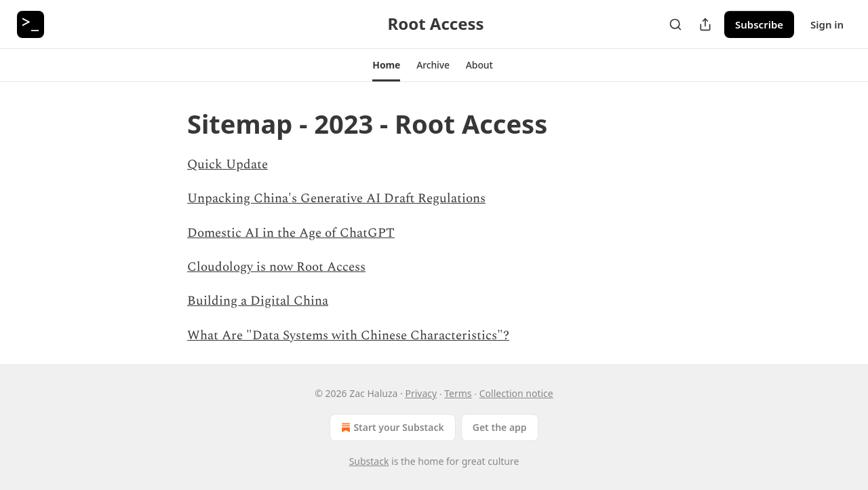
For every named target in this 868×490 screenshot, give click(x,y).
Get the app (500, 427)
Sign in (827, 24)
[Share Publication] (705, 24)
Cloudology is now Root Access (276, 267)
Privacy (421, 393)
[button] (386, 65)
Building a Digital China (258, 301)
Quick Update (228, 165)
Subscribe (759, 24)
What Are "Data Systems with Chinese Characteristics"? (348, 336)
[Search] (675, 24)
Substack (369, 461)
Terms (458, 393)
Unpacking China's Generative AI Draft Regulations (336, 199)
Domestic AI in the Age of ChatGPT (291, 233)
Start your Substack (391, 428)
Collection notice (516, 393)
